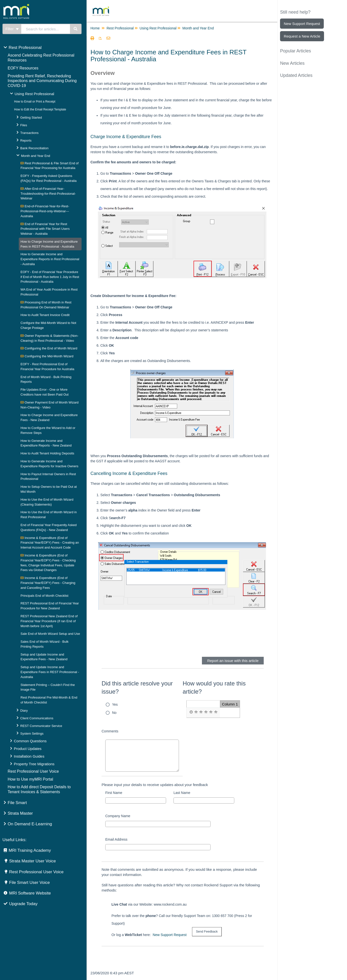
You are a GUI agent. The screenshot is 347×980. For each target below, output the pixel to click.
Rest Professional (25, 48)
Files (24, 125)
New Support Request (170, 935)
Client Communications (37, 718)
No (114, 713)
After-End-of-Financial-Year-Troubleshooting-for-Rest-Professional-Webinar (48, 194)
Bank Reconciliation (34, 148)
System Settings (32, 734)
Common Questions (30, 741)
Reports (26, 140)
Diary (24, 711)
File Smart (17, 803)
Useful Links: (14, 840)
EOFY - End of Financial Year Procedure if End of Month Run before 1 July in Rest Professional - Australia (50, 277)
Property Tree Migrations (34, 764)
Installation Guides (29, 756)
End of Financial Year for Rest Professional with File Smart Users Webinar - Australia (45, 229)
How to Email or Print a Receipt (35, 102)
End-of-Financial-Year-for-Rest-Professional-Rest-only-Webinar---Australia (45, 211)
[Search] (76, 29)
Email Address (116, 839)
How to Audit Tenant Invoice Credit (45, 315)
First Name (114, 793)
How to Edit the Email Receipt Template (40, 109)
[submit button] (207, 932)
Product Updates (28, 749)
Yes (115, 704)
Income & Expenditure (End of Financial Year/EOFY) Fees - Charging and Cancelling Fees (48, 583)
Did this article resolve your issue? (137, 688)
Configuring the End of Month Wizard (49, 348)
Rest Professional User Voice (33, 771)
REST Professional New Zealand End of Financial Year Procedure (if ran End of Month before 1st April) (49, 621)
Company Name (118, 816)
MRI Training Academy (30, 850)
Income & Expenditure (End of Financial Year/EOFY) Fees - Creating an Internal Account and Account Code (50, 543)
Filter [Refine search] (12, 29)
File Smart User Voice (29, 883)
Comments (110, 731)
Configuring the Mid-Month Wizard (47, 356)
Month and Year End (36, 156)
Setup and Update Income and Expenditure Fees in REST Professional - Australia (50, 672)
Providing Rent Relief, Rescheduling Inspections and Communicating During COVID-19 (42, 81)
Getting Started (31, 117)
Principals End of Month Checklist (44, 596)
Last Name (182, 793)
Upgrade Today (23, 904)
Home (95, 28)
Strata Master (20, 813)
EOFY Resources (23, 68)
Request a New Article (302, 36)
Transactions (29, 133)
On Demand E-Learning (30, 824)
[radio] (191, 712)
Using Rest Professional (34, 94)
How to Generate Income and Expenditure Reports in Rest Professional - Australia (50, 259)
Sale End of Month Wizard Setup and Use (50, 634)
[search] (46, 29)
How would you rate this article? (214, 688)
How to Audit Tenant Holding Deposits (47, 453)
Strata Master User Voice (33, 861)
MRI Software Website (30, 893)
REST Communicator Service (41, 726)
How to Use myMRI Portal (30, 779)
